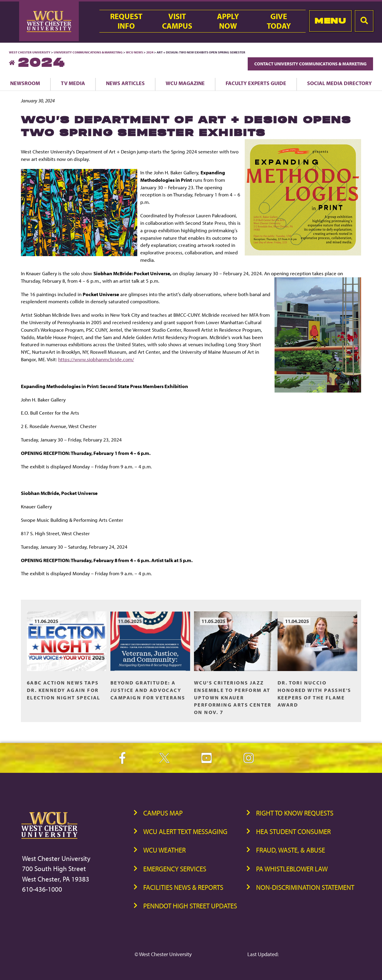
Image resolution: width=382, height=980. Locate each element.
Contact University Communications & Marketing (310, 64)
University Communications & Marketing (88, 52)
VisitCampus (177, 21)
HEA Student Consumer (293, 831)
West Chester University (30, 52)
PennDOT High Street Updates (190, 906)
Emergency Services (175, 869)
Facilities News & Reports (183, 887)
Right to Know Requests (295, 813)
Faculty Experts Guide (256, 83)
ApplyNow (228, 21)
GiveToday (279, 21)
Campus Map (163, 813)
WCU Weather (164, 850)
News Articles (125, 83)
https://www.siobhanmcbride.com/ (96, 359)
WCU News (134, 52)
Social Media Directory (339, 83)
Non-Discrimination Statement (305, 887)
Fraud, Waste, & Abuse (291, 850)
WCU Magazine (185, 83)
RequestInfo (126, 21)
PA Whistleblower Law (292, 869)
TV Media (73, 83)
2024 (150, 52)
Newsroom (25, 83)
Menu (330, 21)
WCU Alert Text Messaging (185, 831)
